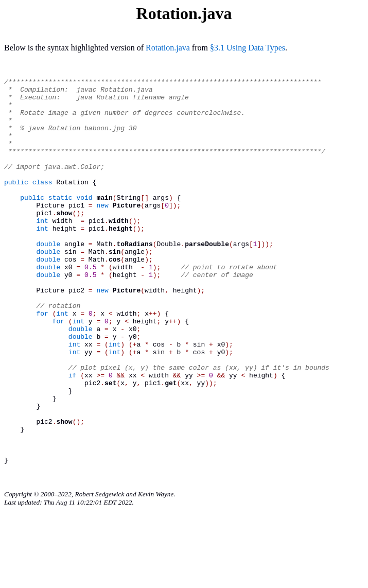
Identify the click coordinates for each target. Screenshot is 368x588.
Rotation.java (168, 48)
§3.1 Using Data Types (248, 48)
